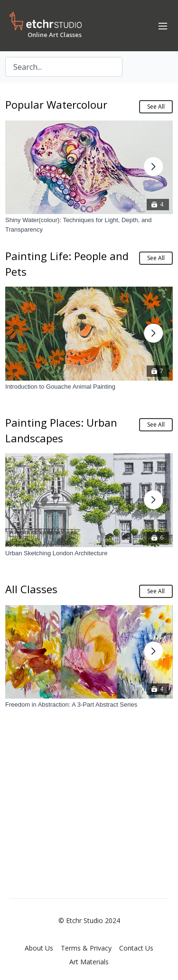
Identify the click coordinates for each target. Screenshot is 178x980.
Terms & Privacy (86, 948)
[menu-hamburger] (163, 26)
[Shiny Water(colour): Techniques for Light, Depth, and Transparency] (89, 225)
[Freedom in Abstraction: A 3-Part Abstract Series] (89, 705)
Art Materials (89, 962)
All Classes (31, 589)
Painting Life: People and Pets (67, 264)
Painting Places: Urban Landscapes (61, 430)
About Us (39, 948)
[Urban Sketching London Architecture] (89, 553)
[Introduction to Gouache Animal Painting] (89, 387)
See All (156, 107)
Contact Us (136, 948)
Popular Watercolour (56, 104)
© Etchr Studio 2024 (89, 921)
